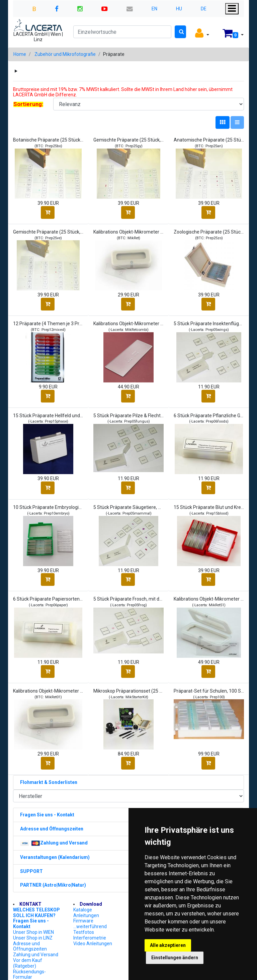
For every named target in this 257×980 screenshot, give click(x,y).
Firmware (83, 921)
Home (20, 54)
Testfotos (84, 932)
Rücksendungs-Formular (29, 974)
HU (179, 9)
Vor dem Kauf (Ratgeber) (28, 963)
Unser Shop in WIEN (33, 932)
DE (204, 9)
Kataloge (83, 910)
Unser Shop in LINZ (33, 938)
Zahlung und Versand (36, 955)
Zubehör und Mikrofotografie (65, 54)
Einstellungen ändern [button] (175, 958)
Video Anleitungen (93, 944)
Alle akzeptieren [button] (168, 945)
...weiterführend (90, 926)
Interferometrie (90, 938)
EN (154, 9)
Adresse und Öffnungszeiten (30, 946)
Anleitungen (86, 915)
